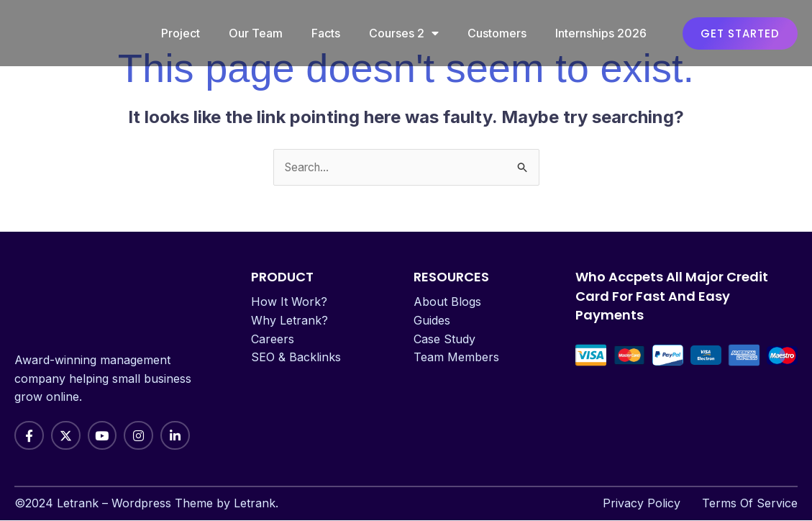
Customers (497, 33)
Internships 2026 (601, 33)
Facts (326, 33)
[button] (740, 33)
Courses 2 (404, 33)
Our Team (256, 33)
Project (181, 33)
